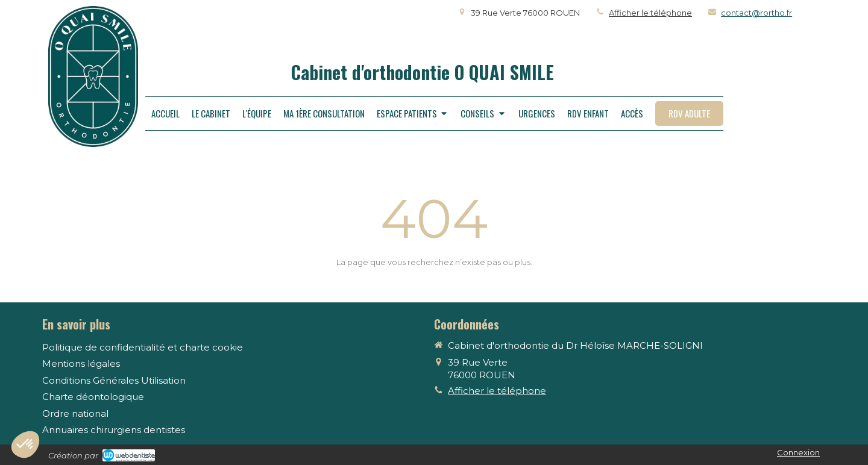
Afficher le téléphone (650, 13)
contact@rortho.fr (756, 13)
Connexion (798, 452)
